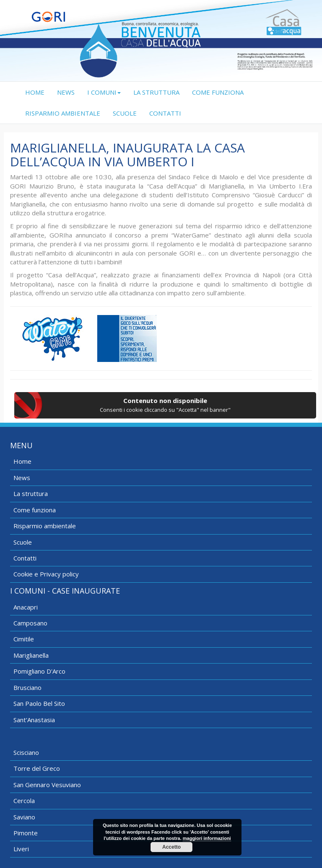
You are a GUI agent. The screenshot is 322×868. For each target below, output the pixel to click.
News (22, 478)
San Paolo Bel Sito (39, 703)
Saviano (24, 817)
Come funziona (35, 510)
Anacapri (26, 607)
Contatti (25, 558)
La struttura (31, 493)
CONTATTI (165, 113)
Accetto (171, 847)
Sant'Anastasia (34, 720)
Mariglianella (31, 655)
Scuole (23, 542)
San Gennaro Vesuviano (47, 785)
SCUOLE (125, 113)
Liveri (21, 849)
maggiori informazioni (207, 838)
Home (22, 461)
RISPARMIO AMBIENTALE (63, 113)
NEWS (66, 92)
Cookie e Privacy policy (46, 574)
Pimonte (26, 833)
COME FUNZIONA (218, 92)
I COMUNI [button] (104, 92)
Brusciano (27, 687)
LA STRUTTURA (156, 92)
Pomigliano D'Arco (39, 671)
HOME (38, 92)
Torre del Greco (37, 768)
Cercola (24, 801)
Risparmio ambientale (45, 526)
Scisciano (26, 752)
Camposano (30, 623)
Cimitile (24, 639)
